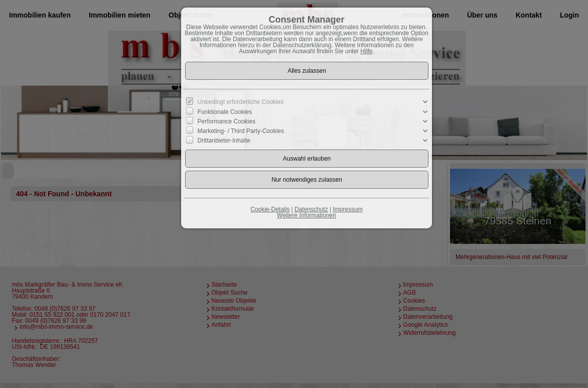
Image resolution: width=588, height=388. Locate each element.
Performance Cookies (227, 121)
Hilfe (366, 51)
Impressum (347, 209)
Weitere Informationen (307, 215)
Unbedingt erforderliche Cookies (241, 102)
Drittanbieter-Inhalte (224, 141)
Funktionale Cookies (225, 111)
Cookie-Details (270, 209)
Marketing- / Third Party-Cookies (241, 131)
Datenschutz (311, 209)
